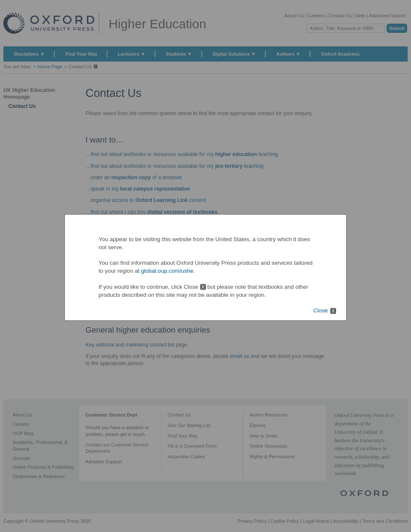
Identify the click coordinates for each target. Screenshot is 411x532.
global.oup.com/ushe (167, 271)
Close (320, 311)
